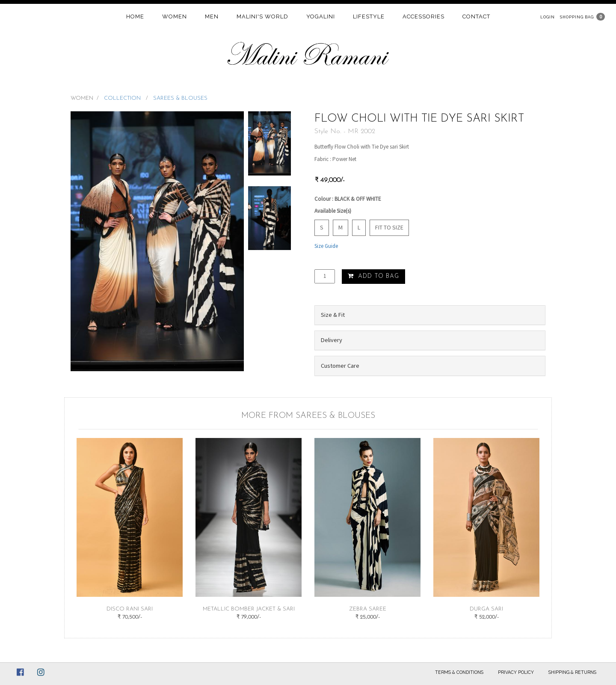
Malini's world (262, 16)
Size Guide (326, 246)
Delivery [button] (332, 340)
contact (476, 16)
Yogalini (321, 16)
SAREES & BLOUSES (180, 98)
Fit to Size (389, 227)
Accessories (423, 16)
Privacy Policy (516, 672)
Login (548, 17)
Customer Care (340, 366)
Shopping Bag (577, 17)
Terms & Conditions (459, 672)
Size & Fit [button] (333, 315)
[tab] (430, 315)
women (175, 16)
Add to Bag (373, 276)
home (135, 16)
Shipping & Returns (572, 672)
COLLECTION (123, 98)
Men (212, 16)
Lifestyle (369, 16)
